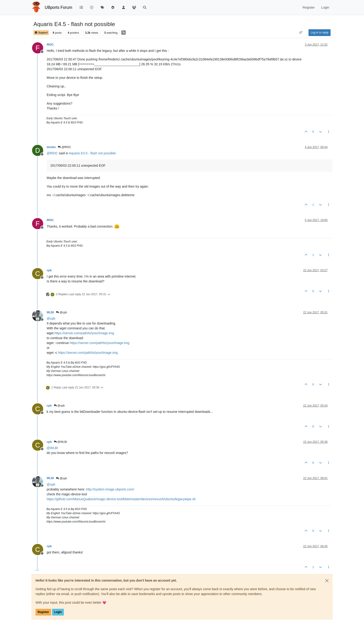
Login (58, 612)
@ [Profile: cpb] (51, 318)
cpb (49, 270)
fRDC (50, 45)
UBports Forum (59, 7)
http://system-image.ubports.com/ (110, 489)
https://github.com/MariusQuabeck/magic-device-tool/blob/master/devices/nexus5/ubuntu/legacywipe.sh (121, 499)
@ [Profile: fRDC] (52, 153)
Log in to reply (320, 33)
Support (41, 33)
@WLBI (60, 442)
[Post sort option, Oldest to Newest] (301, 33)
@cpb (61, 312)
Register (43, 612)
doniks (51, 147)
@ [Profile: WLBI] (52, 448)
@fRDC (64, 147)
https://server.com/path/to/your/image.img (84, 333)
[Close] (327, 581)
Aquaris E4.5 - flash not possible (92, 153)
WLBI (50, 312)
